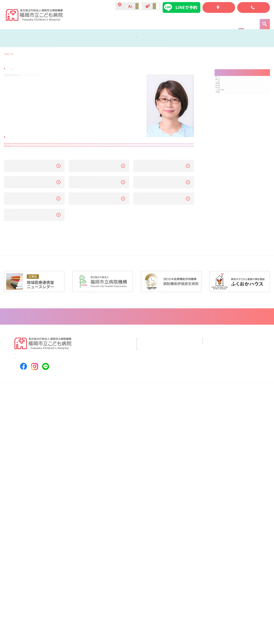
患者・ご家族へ (243, 21)
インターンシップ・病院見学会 (242, 144)
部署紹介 (228, 99)
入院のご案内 (148, 21)
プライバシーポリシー (157, 592)
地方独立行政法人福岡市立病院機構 (233, 566)
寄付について (151, 559)
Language (80, 6)
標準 (117, 6)
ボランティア (151, 566)
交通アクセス (151, 572)
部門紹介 (192, 21)
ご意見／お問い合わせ (157, 579)
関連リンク (149, 585)
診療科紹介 (171, 21)
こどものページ (215, 21)
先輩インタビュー (234, 135)
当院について (99, 21)
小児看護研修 (231, 153)
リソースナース (232, 108)
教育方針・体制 (232, 126)
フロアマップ (143, 535)
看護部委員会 (231, 117)
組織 (225, 90)
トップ (79, 21)
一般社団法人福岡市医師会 (226, 572)
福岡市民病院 (217, 559)
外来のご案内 (124, 21)
